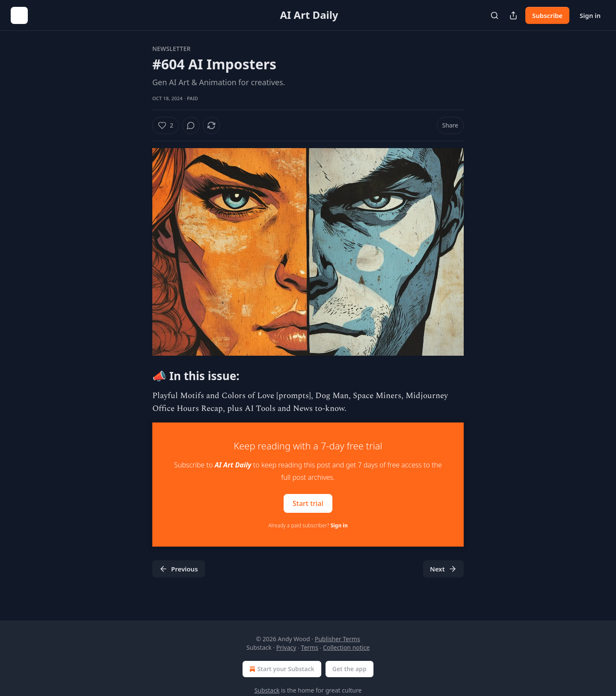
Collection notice (346, 647)
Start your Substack (281, 669)
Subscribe (547, 15)
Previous (179, 569)
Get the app (349, 669)
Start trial (308, 503)
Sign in (590, 15)
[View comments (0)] (191, 125)
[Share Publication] (513, 15)
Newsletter (171, 49)
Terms (310, 647)
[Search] (495, 15)
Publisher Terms (338, 639)
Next (443, 569)
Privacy (286, 647)
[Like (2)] (166, 125)
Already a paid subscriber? (308, 525)
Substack (267, 690)
